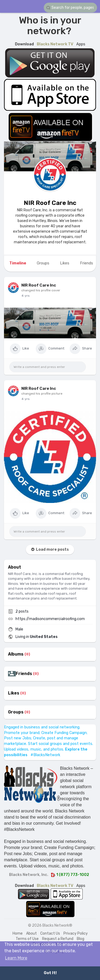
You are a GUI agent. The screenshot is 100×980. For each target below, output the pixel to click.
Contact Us (50, 933)
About (31, 933)
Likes (14, 693)
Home (18, 933)
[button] (70, 8)
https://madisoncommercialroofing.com (50, 619)
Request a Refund (58, 939)
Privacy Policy (76, 933)
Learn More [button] (16, 958)
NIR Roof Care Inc (50, 203)
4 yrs (25, 296)
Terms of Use (27, 939)
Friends (24, 674)
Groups (16, 712)
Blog (81, 939)
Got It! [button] (50, 973)
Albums (16, 654)
